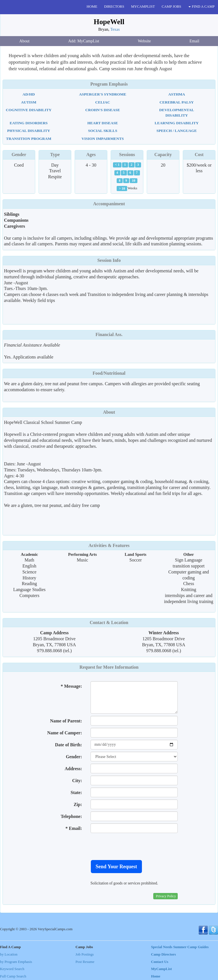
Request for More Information (109, 667)
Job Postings (85, 954)
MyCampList (161, 969)
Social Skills (103, 131)
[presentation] (134, 846)
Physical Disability (29, 131)
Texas (115, 29)
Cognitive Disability (29, 110)
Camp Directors (163, 954)
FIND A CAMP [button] (202, 7)
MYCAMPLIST (143, 7)
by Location (9, 954)
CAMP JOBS (172, 7)
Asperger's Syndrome (103, 94)
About (24, 41)
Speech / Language (177, 131)
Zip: (78, 804)
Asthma (177, 94)
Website (144, 41)
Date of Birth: (69, 745)
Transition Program (29, 139)
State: (76, 793)
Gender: (74, 757)
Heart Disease (103, 123)
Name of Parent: (66, 721)
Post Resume (85, 962)
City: (77, 781)
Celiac (102, 102)
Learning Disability (177, 123)
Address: (73, 769)
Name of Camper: (65, 733)
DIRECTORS (114, 7)
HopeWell (109, 22)
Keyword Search (12, 969)
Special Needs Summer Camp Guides (180, 947)
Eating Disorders (29, 123)
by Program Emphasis (16, 962)
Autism (29, 102)
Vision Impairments (103, 139)
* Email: (74, 828)
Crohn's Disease (103, 110)
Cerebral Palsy (177, 102)
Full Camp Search (13, 976)
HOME (92, 7)
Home (156, 976)
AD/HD (29, 94)
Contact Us (160, 962)
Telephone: (71, 816)
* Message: (71, 686)
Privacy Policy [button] (166, 896)
